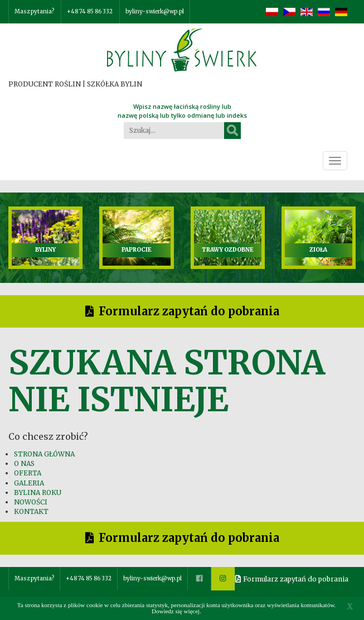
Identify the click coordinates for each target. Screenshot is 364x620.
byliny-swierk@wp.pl (155, 11)
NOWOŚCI (31, 502)
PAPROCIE (137, 250)
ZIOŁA (318, 250)
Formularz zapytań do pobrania (189, 311)
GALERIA (29, 483)
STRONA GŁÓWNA (44, 454)
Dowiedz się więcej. (176, 611)
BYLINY (45, 250)
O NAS (24, 463)
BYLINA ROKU (38, 492)
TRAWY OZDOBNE (228, 250)
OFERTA (28, 473)
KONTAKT (31, 511)
